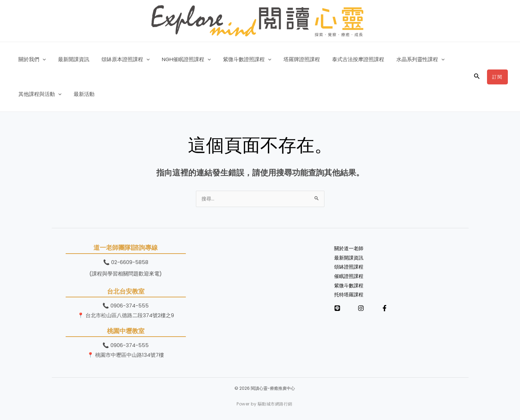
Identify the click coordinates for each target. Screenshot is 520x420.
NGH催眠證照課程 (180, 59)
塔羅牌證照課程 (292, 59)
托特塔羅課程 (350, 298)
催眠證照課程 (350, 278)
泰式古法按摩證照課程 (347, 59)
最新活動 (81, 94)
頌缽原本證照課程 (121, 59)
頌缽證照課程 (350, 269)
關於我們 (31, 59)
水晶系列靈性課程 (407, 59)
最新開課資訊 (71, 59)
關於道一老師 (350, 249)
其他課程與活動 (39, 94)
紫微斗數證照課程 (239, 59)
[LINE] (337, 311)
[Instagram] (361, 311)
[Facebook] (385, 311)
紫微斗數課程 (350, 288)
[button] (42, 59)
